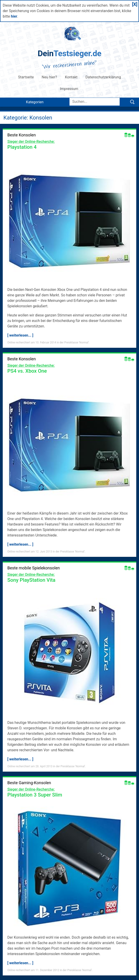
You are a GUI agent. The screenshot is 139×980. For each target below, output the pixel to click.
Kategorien (35, 102)
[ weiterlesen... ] (20, 335)
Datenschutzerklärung (103, 77)
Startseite (26, 77)
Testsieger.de (69, 53)
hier (14, 16)
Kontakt (71, 77)
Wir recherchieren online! (69, 65)
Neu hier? (49, 77)
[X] (135, 4)
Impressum (69, 89)
